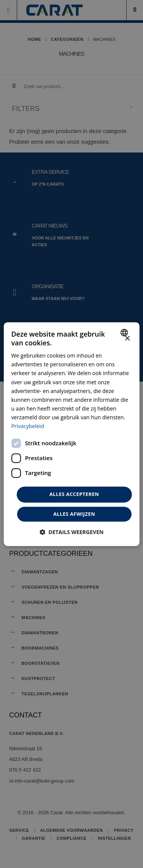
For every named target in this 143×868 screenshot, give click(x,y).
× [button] (127, 339)
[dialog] (71, 434)
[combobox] (125, 332)
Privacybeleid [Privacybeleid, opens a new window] (27, 426)
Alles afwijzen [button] (74, 514)
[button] (71, 532)
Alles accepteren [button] (74, 494)
